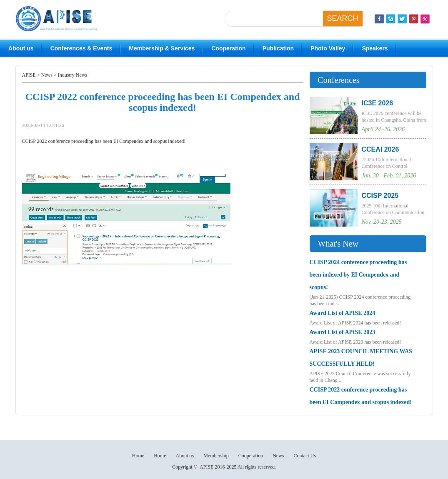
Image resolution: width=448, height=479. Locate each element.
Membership (216, 456)
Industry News (73, 75)
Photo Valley (328, 48)
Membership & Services (162, 48)
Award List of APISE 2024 (343, 313)
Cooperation (228, 48)
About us (21, 48)
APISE (29, 75)
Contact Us (305, 456)
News (47, 75)
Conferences (339, 80)
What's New (338, 244)
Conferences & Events (81, 48)
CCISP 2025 (380, 196)
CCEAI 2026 (380, 149)
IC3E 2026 (378, 103)
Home (138, 456)
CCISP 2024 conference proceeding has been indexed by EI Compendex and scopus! (358, 275)
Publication (278, 48)
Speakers (375, 48)
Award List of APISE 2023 (343, 332)
